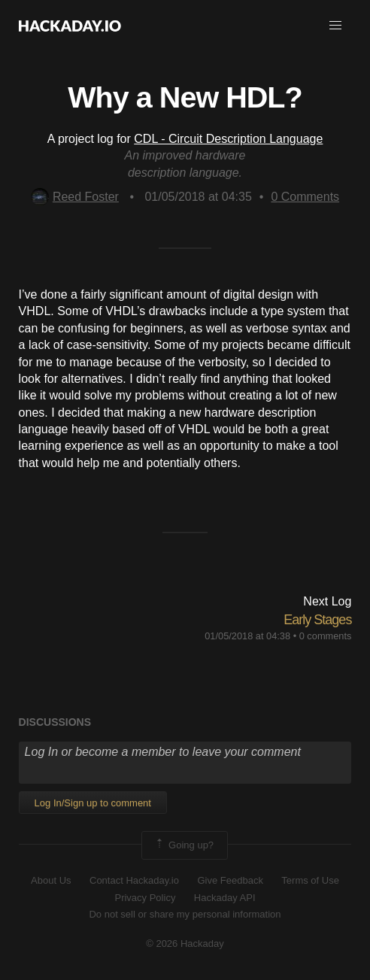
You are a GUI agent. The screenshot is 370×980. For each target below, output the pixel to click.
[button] (335, 26)
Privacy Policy (145, 898)
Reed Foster (75, 197)
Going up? (183, 845)
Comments (305, 197)
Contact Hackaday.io (134, 880)
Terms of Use (310, 880)
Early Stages (317, 620)
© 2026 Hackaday (185, 944)
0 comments (326, 636)
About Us (51, 880)
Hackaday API (225, 898)
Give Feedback (230, 880)
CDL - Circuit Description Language (228, 139)
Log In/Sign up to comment (93, 803)
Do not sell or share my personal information (185, 914)
